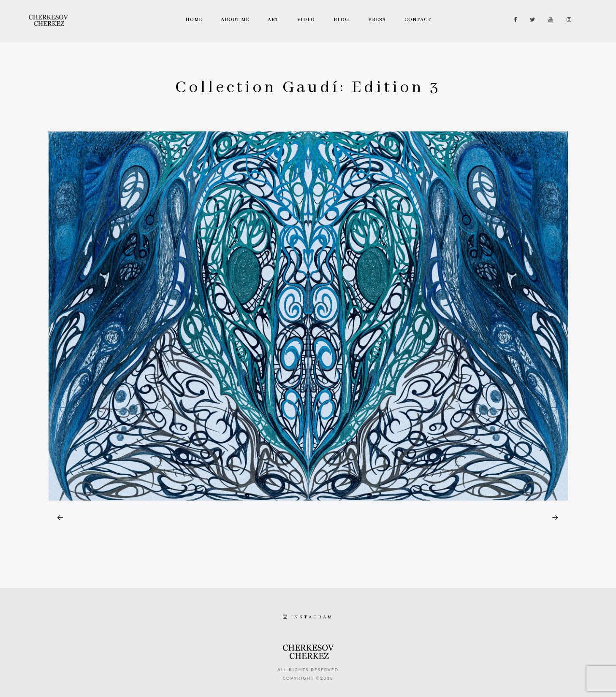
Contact (418, 20)
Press (377, 20)
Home (194, 20)
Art (273, 20)
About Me (235, 20)
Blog (342, 20)
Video (306, 20)
